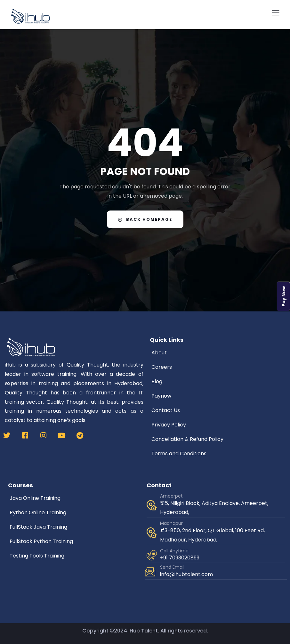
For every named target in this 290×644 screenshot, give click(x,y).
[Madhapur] (152, 533)
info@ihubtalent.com (186, 574)
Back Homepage (145, 219)
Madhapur (171, 523)
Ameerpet (171, 496)
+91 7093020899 (180, 558)
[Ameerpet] (152, 505)
